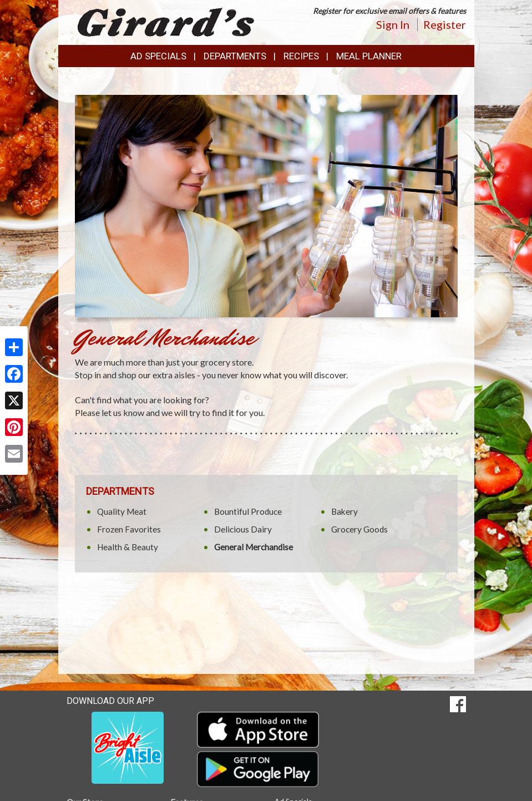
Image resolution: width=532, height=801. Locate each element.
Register (445, 24)
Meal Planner (369, 56)
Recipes (301, 56)
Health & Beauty (128, 547)
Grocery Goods (359, 529)
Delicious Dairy (243, 529)
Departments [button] (235, 56)
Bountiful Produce (248, 511)
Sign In (393, 24)
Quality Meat (122, 511)
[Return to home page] (166, 21)
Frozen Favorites (129, 529)
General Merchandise (254, 547)
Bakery (344, 511)
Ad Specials (158, 56)
